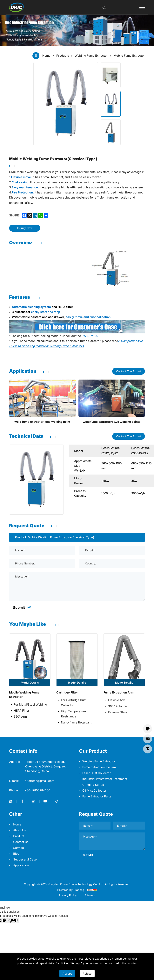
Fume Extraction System (99, 767)
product (19, 836)
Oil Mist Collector (94, 791)
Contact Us (21, 842)
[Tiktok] (57, 801)
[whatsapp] (41, 215)
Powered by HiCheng (71, 890)
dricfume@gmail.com (39, 781)
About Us (20, 830)
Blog (16, 854)
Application (21, 865)
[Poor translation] (13, 920)
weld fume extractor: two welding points (112, 422)
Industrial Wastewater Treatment (105, 779)
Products (63, 56)
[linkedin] (35, 215)
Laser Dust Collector (97, 773)
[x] (30, 215)
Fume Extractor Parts (97, 796)
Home (46, 56)
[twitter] (11, 801)
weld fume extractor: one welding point (42, 422)
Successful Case (25, 859)
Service (19, 848)
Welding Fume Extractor (99, 761)
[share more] (46, 215)
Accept (67, 973)
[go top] (148, 749)
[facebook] (24, 215)
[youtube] (45, 801)
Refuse (87, 973)
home (17, 824)
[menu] (142, 7)
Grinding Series (93, 785)
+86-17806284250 (37, 790)
